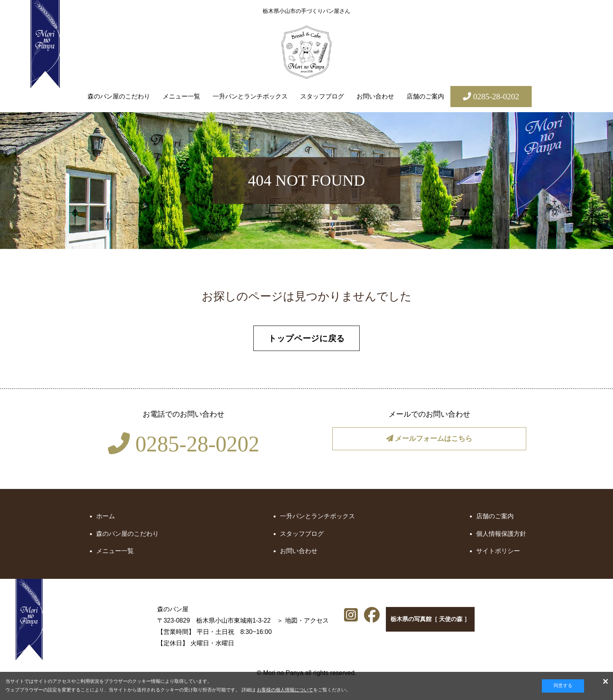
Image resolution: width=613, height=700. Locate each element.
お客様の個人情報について (285, 690)
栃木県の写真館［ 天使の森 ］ (432, 623)
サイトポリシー (498, 553)
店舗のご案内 (425, 96)
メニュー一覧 (181, 96)
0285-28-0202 (184, 446)
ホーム (106, 518)
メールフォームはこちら (429, 443)
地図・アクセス (249, 623)
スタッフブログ (322, 96)
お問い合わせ (375, 96)
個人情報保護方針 (501, 536)
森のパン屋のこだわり (119, 96)
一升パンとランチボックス (250, 96)
